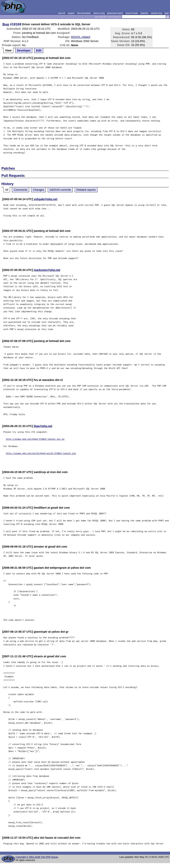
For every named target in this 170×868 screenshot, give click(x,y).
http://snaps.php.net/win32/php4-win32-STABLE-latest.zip (41, 453)
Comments (21, 190)
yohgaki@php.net (46, 199)
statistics (144, 13)
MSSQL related (81, 37)
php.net (62, 13)
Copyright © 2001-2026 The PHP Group (37, 857)
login (167, 13)
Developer (24, 50)
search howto (132, 13)
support (71, 13)
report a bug (99, 13)
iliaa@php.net (43, 426)
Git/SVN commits (60, 190)
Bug (6, 24)
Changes (39, 190)
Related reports (86, 190)
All (7, 190)
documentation (84, 13)
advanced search (115, 13)
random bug (157, 13)
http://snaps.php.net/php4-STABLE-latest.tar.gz (35, 439)
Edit (39, 50)
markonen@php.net (47, 270)
